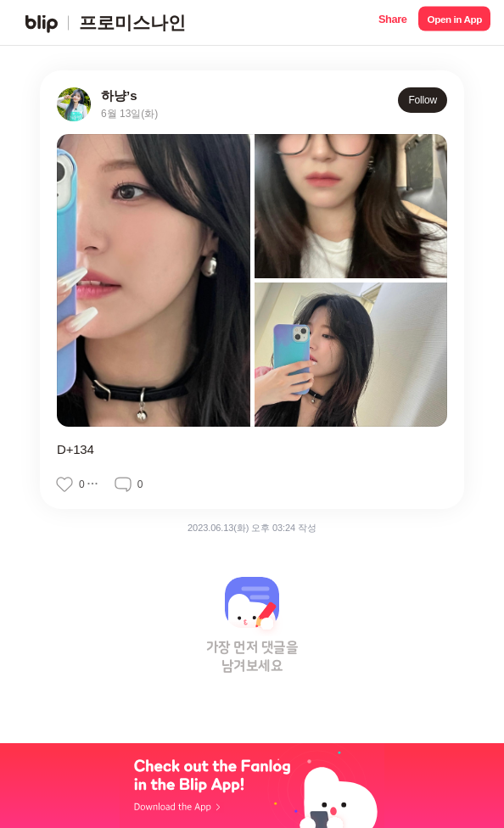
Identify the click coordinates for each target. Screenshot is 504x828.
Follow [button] (423, 100)
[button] (392, 22)
